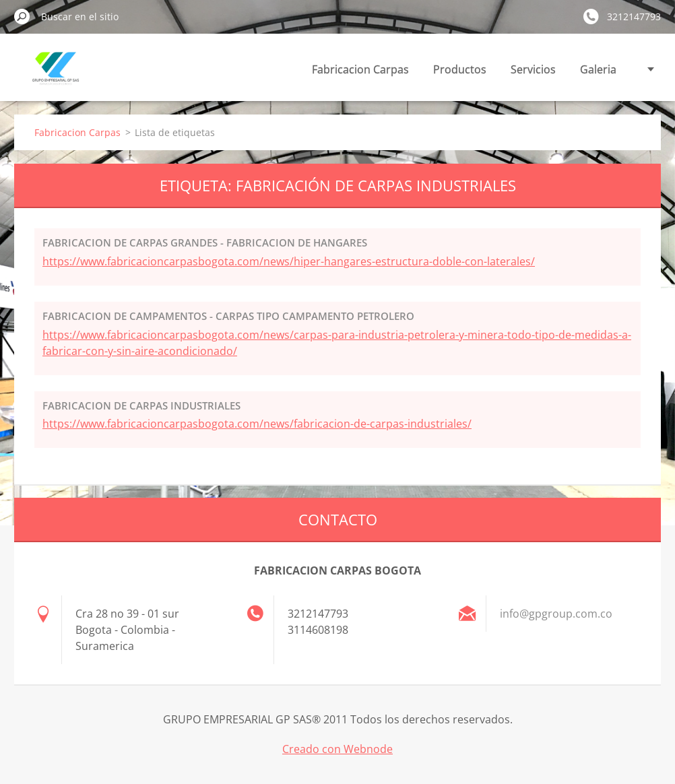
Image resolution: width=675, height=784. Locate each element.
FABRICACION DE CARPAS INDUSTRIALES (141, 405)
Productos (460, 69)
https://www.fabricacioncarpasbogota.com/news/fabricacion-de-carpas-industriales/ (257, 424)
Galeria (598, 69)
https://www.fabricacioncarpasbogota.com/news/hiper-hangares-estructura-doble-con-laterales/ (289, 261)
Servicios (533, 69)
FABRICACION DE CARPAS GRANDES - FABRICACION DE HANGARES (205, 242)
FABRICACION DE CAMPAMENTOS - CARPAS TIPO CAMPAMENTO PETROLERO (228, 316)
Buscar (22, 16)
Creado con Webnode (337, 749)
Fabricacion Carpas (360, 69)
